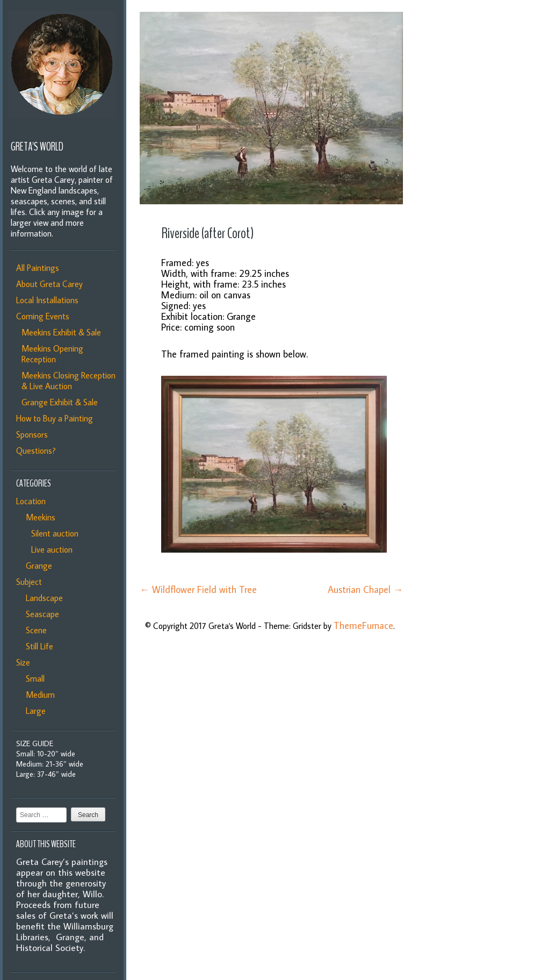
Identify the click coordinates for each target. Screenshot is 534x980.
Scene (34, 630)
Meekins (38, 517)
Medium (38, 695)
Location (31, 501)
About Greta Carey (49, 284)
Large (34, 711)
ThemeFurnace (363, 625)
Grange (37, 566)
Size (23, 662)
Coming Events (43, 316)
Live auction (50, 549)
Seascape (40, 614)
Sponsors (32, 434)
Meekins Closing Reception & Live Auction (68, 381)
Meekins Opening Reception (52, 354)
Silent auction (53, 533)
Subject (29, 582)
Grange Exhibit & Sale (60, 402)
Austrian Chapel (365, 589)
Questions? (36, 450)
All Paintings (38, 268)
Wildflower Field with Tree (198, 589)
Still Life (37, 646)
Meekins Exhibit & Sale (61, 332)
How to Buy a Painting (55, 418)
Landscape (42, 598)
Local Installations (47, 300)
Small (33, 678)
